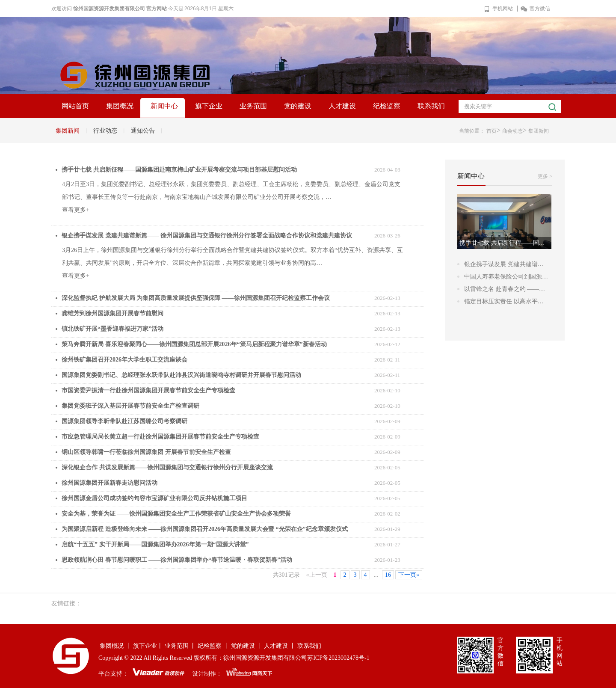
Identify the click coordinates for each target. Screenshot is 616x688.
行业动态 (105, 131)
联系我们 (431, 106)
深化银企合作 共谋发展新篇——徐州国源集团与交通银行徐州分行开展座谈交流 (167, 467)
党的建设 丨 (247, 646)
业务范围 (253, 106)
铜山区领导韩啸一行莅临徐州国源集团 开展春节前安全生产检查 (146, 452)
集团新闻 (68, 131)
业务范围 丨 (181, 646)
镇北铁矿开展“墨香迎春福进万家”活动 (113, 329)
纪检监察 (387, 106)
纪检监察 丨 (213, 646)
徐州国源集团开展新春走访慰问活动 (110, 483)
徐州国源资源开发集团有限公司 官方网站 (120, 9)
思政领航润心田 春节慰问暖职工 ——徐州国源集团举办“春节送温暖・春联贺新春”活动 (177, 560)
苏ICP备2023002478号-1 (338, 658)
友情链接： (66, 603)
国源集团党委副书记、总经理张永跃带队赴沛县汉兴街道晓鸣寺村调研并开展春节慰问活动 (181, 375)
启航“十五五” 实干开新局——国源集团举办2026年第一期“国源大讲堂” (155, 544)
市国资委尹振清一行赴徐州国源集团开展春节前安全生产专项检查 (148, 390)
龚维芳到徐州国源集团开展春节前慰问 (113, 313)
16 (388, 575)
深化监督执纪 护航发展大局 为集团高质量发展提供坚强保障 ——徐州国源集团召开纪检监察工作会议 (196, 298)
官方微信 (535, 9)
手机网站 (498, 9)
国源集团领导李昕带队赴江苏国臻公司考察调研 (124, 421)
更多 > (545, 176)
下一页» (409, 575)
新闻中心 (164, 106)
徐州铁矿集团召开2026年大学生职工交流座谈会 (124, 360)
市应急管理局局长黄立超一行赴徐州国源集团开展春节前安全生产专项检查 (160, 437)
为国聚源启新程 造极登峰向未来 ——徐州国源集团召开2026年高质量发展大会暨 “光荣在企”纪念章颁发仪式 (205, 529)
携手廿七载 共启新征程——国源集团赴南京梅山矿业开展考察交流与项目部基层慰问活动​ (179, 170)
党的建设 (298, 106)
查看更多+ (76, 210)
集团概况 (120, 106)
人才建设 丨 (280, 646)
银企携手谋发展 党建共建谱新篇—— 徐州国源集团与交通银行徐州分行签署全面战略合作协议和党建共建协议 (207, 236)
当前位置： (472, 131)
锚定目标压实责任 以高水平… (504, 301)
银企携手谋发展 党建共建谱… (504, 264)
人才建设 (342, 106)
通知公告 (143, 131)
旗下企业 (209, 106)
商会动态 (512, 131)
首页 (492, 131)
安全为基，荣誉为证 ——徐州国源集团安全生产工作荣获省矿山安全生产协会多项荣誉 (176, 514)
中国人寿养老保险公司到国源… (506, 277)
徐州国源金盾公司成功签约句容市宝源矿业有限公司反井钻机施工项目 (154, 498)
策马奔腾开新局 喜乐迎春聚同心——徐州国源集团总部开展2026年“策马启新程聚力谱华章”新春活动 (194, 344)
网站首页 (75, 106)
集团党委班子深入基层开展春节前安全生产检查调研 (130, 406)
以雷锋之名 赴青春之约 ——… (505, 289)
